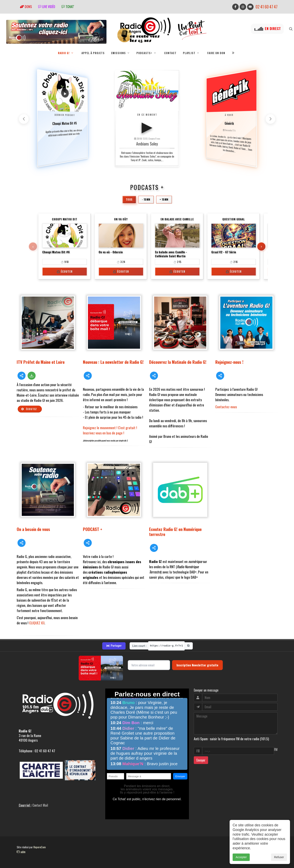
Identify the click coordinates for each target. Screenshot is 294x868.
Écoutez (29, 409)
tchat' (68, 7)
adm (21, 852)
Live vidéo (47, 7)
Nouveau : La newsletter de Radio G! (113, 362)
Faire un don (216, 53)
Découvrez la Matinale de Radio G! (178, 362)
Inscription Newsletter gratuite (197, 665)
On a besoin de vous (33, 529)
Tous (129, 199)
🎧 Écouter (65, 271)
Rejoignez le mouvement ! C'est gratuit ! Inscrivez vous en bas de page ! (110, 430)
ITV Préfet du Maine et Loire (41, 362)
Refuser (279, 857)
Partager (114, 646)
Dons (26, 7)
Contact (170, 53)
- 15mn (146, 199)
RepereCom (40, 847)
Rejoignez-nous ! (229, 362)
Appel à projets (93, 53)
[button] (270, 119)
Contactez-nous (226, 407)
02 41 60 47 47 (267, 7)
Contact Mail (40, 805)
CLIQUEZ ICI (37, 623)
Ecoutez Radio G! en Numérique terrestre (175, 532)
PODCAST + (93, 529)
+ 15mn (164, 199)
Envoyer (201, 760)
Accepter (241, 857)
